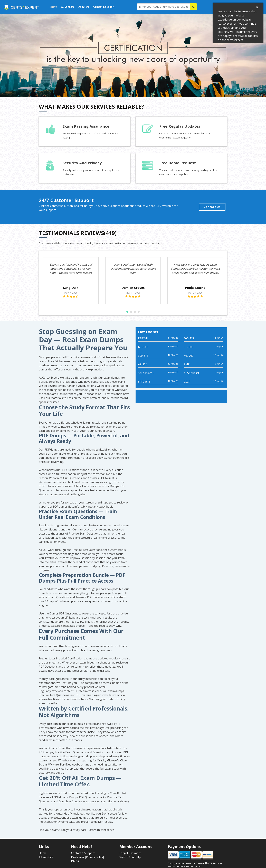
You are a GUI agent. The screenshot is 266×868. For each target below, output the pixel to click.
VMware (53, 769)
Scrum (43, 769)
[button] (127, 316)
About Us (84, 7)
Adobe (76, 769)
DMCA (75, 865)
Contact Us (212, 207)
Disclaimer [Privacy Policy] (87, 861)
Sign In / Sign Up (130, 861)
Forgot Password (130, 857)
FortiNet (65, 769)
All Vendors (68, 7)
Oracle (101, 764)
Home (53, 7)
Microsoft (113, 764)
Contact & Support (104, 7)
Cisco (124, 764)
